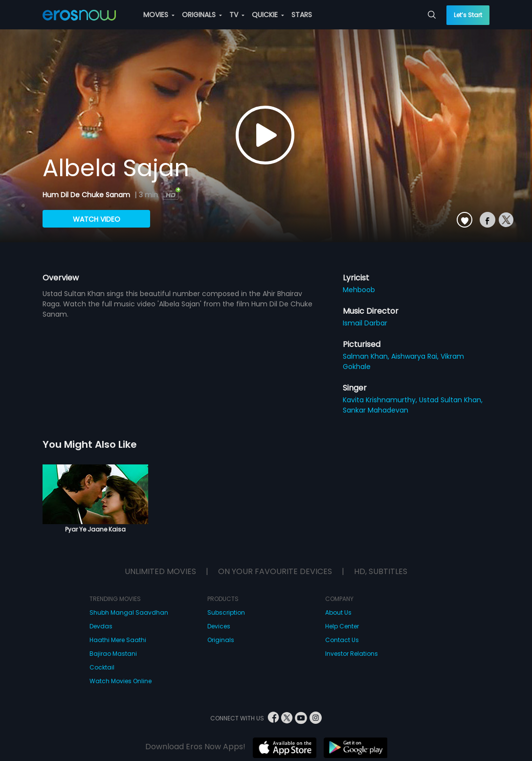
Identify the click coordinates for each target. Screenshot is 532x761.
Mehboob (359, 290)
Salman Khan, (367, 356)
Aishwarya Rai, (416, 356)
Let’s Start (468, 15)
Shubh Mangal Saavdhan (129, 612)
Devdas (101, 626)
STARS (302, 15)
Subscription (226, 612)
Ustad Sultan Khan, (451, 400)
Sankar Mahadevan (376, 410)
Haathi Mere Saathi (118, 640)
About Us (338, 612)
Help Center (342, 626)
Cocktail (102, 667)
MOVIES (159, 15)
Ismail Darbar (365, 323)
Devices (219, 626)
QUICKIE (268, 15)
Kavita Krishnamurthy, (381, 400)
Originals (221, 640)
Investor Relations (352, 654)
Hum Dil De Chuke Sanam (87, 195)
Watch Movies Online (121, 681)
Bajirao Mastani (113, 654)
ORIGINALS (202, 15)
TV (237, 15)
